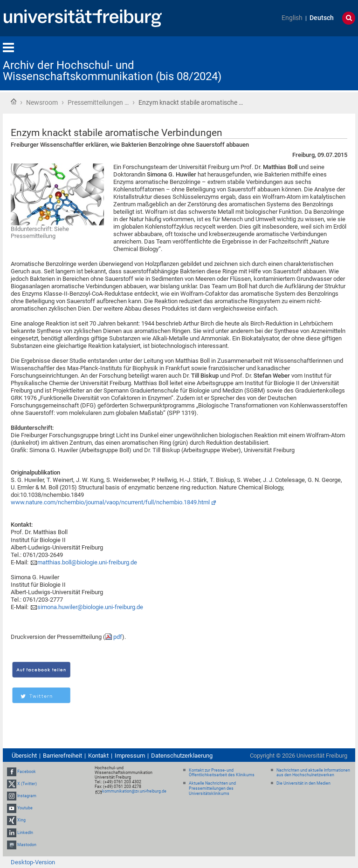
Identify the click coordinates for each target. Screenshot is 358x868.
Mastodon (27, 845)
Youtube (25, 808)
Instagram (27, 796)
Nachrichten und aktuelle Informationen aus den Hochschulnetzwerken (313, 773)
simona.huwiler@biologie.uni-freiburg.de (90, 607)
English (292, 18)
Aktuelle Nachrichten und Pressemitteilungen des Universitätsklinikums (212, 788)
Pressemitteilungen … (98, 102)
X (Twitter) (27, 784)
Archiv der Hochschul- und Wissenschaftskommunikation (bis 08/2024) (112, 71)
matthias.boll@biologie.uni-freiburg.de (87, 562)
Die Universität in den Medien (303, 783)
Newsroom (42, 102)
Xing (21, 821)
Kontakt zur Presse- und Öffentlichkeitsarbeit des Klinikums (222, 773)
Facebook (27, 772)
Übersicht (24, 756)
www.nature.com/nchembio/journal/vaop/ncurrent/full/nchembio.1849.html (110, 502)
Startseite (14, 102)
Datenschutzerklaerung (182, 756)
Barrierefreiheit (62, 756)
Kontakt (98, 756)
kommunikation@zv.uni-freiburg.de (134, 791)
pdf (118, 637)
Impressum (130, 756)
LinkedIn (25, 833)
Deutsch (322, 18)
